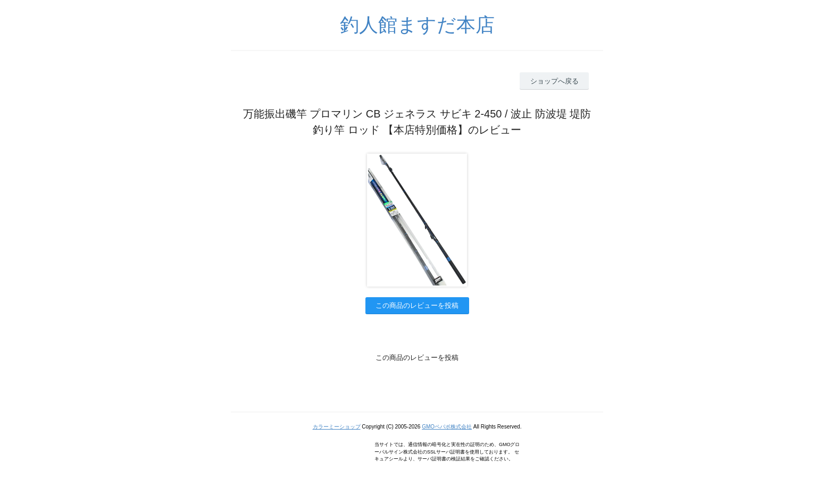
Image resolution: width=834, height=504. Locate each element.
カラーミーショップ (337, 427)
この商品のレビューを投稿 (417, 305)
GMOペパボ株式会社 (447, 427)
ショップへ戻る (554, 81)
